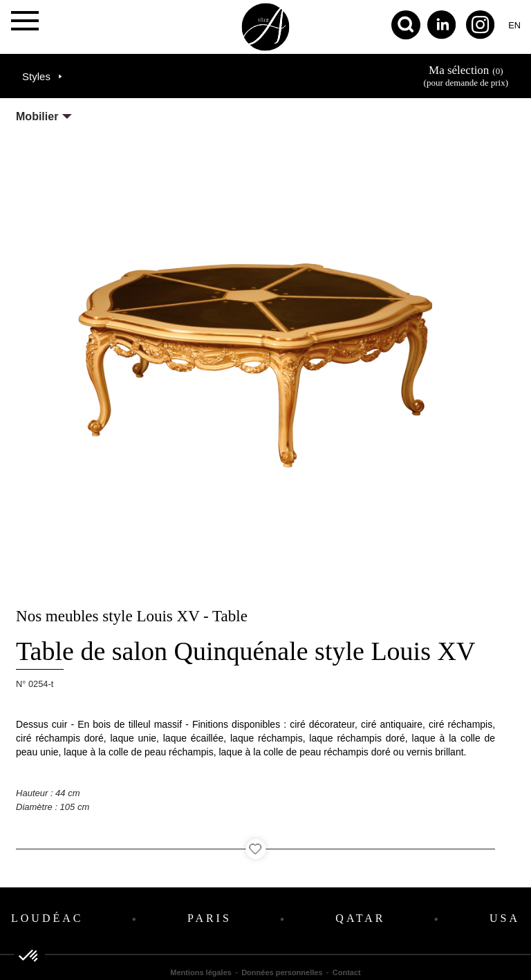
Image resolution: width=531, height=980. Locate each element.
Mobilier (37, 116)
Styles (36, 76)
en (514, 25)
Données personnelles (282, 972)
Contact (347, 972)
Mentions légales (201, 972)
